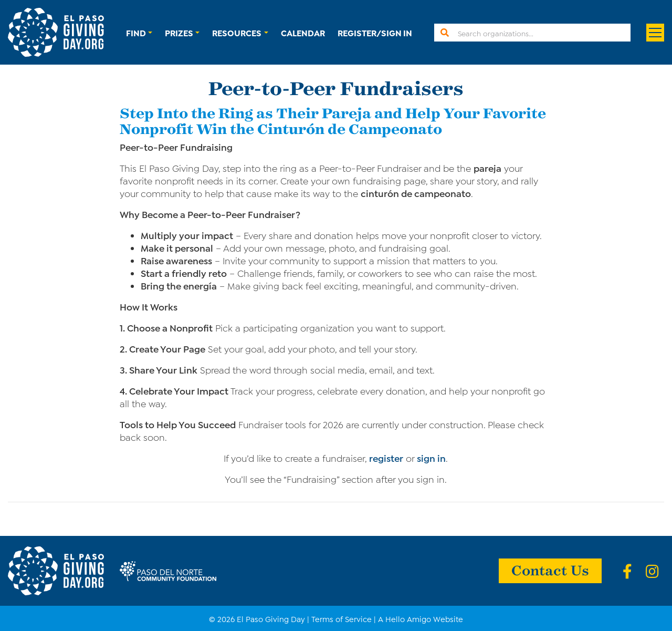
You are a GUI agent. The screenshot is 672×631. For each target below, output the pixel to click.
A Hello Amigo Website (421, 618)
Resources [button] (237, 32)
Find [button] (136, 32)
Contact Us (550, 570)
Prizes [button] (179, 32)
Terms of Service (342, 618)
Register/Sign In (375, 32)
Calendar (303, 32)
